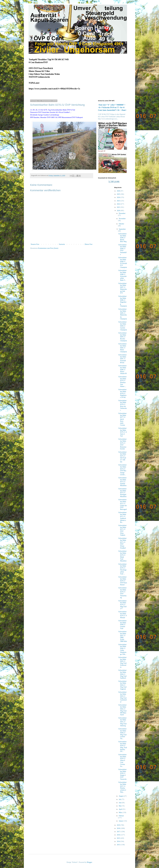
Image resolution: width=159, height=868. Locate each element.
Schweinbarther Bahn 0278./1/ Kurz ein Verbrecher (122, 405)
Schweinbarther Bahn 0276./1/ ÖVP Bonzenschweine (122, 444)
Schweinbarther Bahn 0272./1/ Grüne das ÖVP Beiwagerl (123, 504)
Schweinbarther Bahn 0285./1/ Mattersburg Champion (123, 314)
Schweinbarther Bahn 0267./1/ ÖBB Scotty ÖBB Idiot (123, 636)
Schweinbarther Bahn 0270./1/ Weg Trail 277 (122, 605)
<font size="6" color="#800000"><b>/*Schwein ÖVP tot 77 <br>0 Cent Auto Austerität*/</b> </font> (112, 107)
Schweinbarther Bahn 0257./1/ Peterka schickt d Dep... (122, 787)
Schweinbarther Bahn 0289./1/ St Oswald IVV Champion (123, 262)
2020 (119, 211)
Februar (121, 816)
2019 (119, 825)
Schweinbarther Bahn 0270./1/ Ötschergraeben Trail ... (122, 569)
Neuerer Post (35, 244)
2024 (119, 197)
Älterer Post (88, 244)
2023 (119, 201)
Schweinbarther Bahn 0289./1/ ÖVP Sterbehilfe (122, 250)
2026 (119, 191)
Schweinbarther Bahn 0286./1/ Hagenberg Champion (123, 301)
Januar (121, 821)
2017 (119, 832)
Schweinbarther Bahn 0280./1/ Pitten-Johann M (122, 370)
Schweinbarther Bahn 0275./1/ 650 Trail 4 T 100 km (122, 457)
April (121, 809)
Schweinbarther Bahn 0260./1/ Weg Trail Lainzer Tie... (122, 734)
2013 (119, 845)
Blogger (89, 862)
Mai (120, 806)
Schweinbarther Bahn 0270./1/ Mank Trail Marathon (122, 556)
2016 (119, 835)
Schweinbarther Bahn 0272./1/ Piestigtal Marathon (122, 493)
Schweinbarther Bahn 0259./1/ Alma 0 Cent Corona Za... (122, 760)
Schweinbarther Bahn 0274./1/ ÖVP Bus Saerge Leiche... (122, 470)
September (122, 229)
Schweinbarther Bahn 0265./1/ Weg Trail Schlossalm (122, 662)
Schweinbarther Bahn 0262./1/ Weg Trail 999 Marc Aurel (122, 710)
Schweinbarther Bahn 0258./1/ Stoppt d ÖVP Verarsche (122, 774)
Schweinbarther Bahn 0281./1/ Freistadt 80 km (122, 359)
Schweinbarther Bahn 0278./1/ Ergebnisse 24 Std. (122, 393)
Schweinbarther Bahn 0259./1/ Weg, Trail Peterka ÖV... (123, 747)
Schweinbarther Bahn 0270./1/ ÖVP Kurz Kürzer (123, 581)
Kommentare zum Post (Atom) (48, 248)
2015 (119, 838)
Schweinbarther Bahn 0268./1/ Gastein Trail (122, 625)
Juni (120, 803)
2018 (119, 828)
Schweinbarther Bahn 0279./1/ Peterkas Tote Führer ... (122, 382)
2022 (119, 204)
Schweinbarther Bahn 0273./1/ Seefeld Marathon (122, 482)
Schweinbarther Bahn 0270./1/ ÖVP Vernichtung (122, 593)
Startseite (62, 244)
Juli (120, 799)
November (122, 219)
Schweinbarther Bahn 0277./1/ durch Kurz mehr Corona (122, 419)
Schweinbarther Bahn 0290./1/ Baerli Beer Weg (122, 238)
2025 (119, 194)
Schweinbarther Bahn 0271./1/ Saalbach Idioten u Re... (122, 517)
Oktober (121, 224)
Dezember (122, 213)
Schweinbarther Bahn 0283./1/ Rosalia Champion (123, 337)
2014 (119, 841)
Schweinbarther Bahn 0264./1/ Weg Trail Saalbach (122, 674)
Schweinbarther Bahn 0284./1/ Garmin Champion (123, 326)
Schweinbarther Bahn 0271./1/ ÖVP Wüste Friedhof (122, 543)
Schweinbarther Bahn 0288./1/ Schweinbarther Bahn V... (122, 275)
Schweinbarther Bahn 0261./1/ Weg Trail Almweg (122, 722)
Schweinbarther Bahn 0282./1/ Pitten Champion (123, 348)
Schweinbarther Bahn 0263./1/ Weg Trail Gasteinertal (123, 697)
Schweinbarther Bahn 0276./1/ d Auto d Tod (122, 432)
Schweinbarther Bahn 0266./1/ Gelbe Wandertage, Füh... (122, 649)
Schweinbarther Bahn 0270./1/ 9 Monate (122, 615)
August (121, 796)
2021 (119, 207)
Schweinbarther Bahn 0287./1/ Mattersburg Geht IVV (122, 288)
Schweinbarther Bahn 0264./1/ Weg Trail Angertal (122, 685)
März (121, 812)
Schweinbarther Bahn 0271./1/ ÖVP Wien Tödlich (122, 530)
